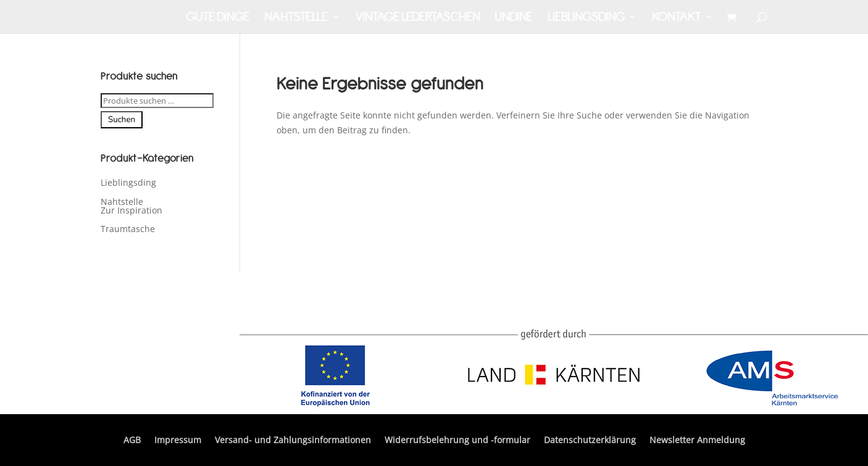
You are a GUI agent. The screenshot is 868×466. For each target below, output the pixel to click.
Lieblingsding (586, 18)
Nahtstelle (296, 18)
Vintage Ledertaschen (417, 18)
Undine (514, 18)
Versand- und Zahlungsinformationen (293, 441)
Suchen (122, 120)
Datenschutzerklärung (590, 441)
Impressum (178, 441)
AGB (132, 441)
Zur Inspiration (131, 210)
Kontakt (676, 18)
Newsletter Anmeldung (697, 441)
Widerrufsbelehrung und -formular (457, 441)
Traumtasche (128, 229)
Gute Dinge (218, 18)
